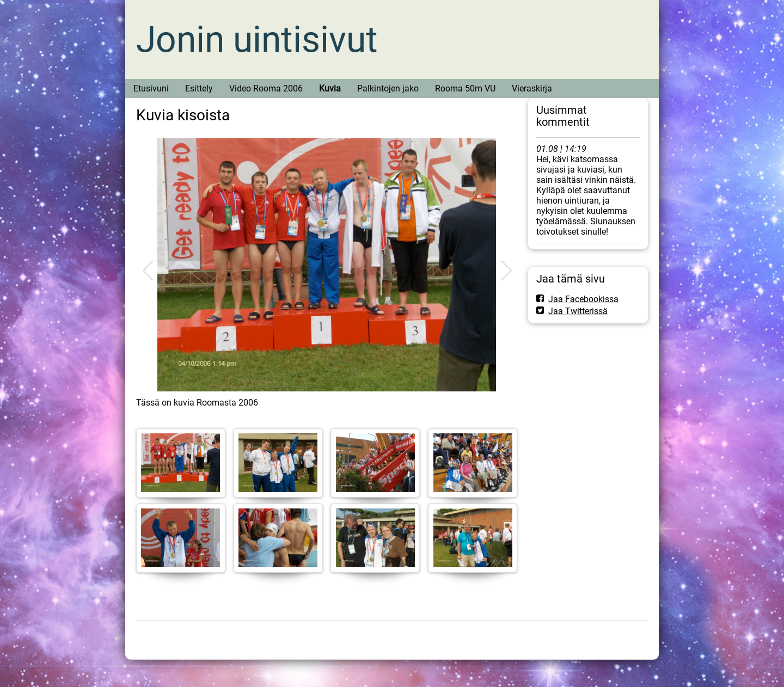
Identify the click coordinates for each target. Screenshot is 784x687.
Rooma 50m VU (465, 88)
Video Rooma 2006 (266, 88)
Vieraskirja (532, 88)
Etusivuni (151, 88)
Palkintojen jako (388, 88)
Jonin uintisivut (257, 39)
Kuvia (330, 88)
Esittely (199, 88)
